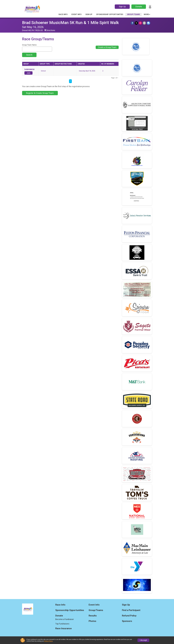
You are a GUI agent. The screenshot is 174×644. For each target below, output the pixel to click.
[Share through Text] (148, 23)
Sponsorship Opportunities (110, 14)
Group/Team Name (29, 45)
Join (28, 73)
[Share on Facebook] (133, 23)
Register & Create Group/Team (40, 93)
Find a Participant (131, 610)
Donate (138, 7)
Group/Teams (133, 14)
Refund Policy (129, 616)
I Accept (143, 640)
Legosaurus (29, 69)
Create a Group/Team (107, 47)
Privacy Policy (48, 641)
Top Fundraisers (62, 624)
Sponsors (127, 621)
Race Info (63, 14)
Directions (51, 30)
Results (93, 616)
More (146, 14)
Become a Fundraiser (65, 619)
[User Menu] (150, 7)
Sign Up (122, 7)
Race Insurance (64, 628)
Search (29, 55)
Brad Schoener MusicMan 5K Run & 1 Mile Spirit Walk (70, 23)
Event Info (77, 14)
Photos (92, 621)
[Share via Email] (144, 23)
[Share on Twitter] (137, 23)
